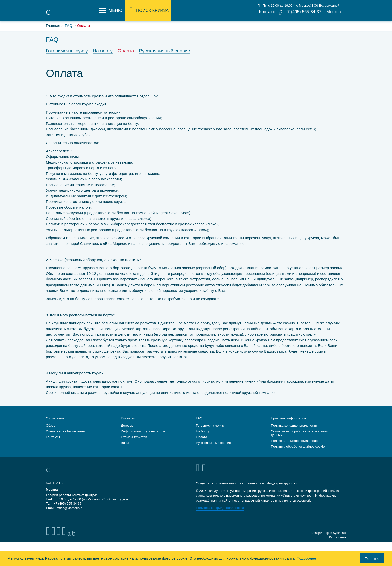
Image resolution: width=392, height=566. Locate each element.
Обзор (51, 424)
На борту (103, 51)
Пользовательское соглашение (294, 440)
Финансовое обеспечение (65, 430)
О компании (55, 417)
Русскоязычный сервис (164, 51)
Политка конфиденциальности (294, 424)
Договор (127, 424)
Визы (125, 442)
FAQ (199, 417)
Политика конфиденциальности (220, 507)
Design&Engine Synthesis (329, 532)
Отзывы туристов (134, 436)
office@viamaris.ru (70, 507)
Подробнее (306, 558)
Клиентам (128, 417)
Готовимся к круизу (67, 51)
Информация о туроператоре (143, 430)
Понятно (372, 559)
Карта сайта (338, 536)
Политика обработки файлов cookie (298, 446)
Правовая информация (288, 417)
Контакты (268, 12)
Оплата (126, 51)
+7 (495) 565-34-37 (303, 12)
